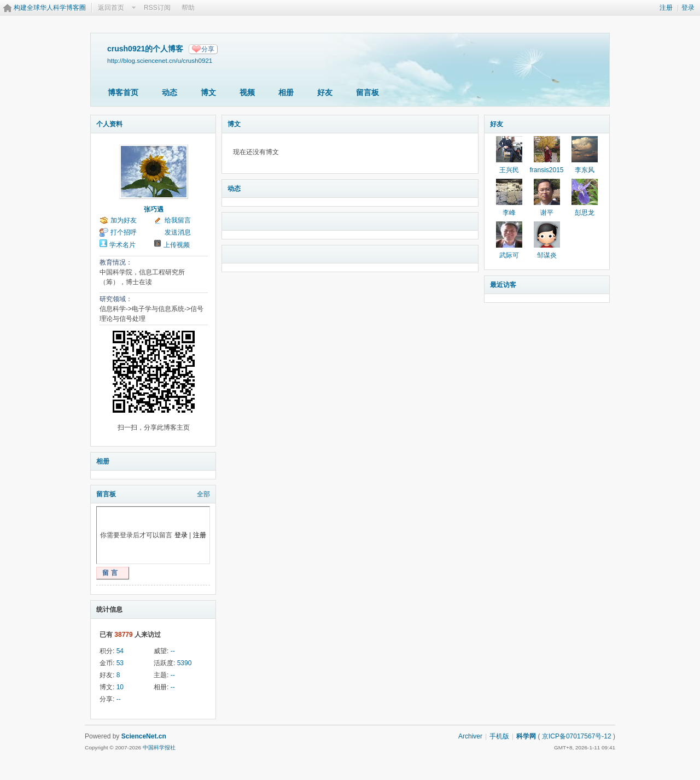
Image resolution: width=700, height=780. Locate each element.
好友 (325, 92)
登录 (688, 8)
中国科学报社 (159, 747)
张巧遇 (154, 209)
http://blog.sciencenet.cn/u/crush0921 (160, 60)
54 (120, 651)
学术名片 (122, 245)
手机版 (499, 736)
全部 (203, 494)
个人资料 (109, 124)
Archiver (470, 736)
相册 (286, 92)
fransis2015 (546, 170)
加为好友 (124, 220)
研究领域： (116, 299)
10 (120, 687)
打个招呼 (124, 232)
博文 (208, 92)
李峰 (509, 213)
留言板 (367, 92)
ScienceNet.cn (144, 736)
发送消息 (178, 232)
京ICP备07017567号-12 (577, 736)
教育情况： (116, 262)
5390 (185, 663)
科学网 (526, 736)
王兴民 (509, 170)
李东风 (585, 170)
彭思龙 (585, 213)
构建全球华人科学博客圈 (50, 8)
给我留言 (178, 220)
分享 (208, 49)
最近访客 (503, 285)
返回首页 (111, 8)
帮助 (188, 8)
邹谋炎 (547, 255)
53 (120, 663)
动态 (170, 92)
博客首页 (123, 92)
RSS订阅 (157, 8)
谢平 (547, 213)
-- (173, 651)
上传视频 (177, 245)
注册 (666, 8)
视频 (247, 92)
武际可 (509, 255)
